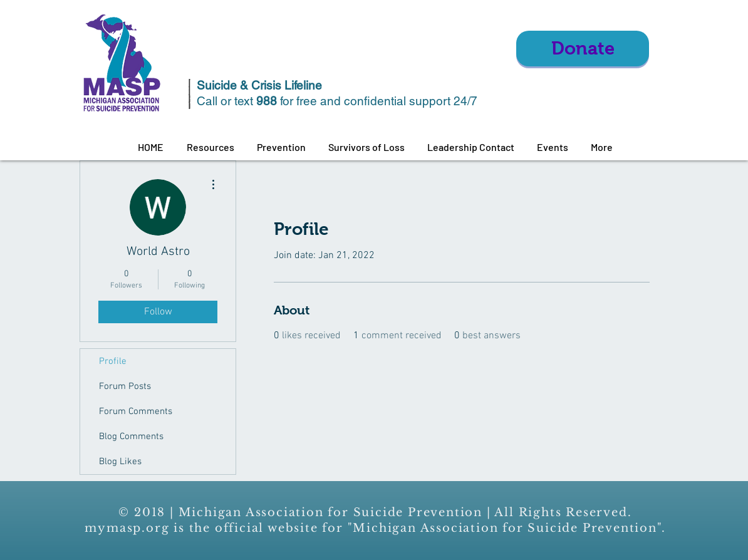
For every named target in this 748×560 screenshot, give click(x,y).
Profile (113, 361)
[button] (210, 147)
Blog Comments (131, 437)
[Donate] (583, 49)
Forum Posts (125, 386)
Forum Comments (136, 412)
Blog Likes (120, 462)
